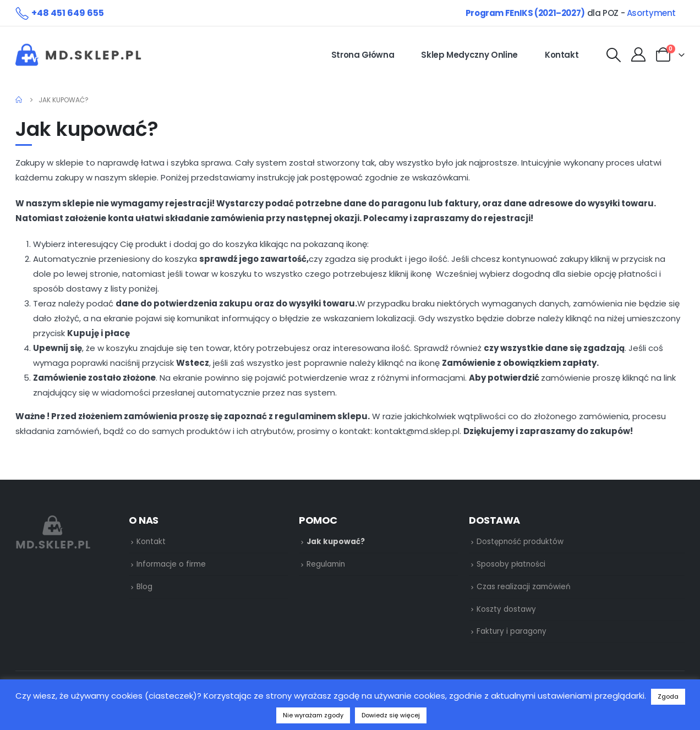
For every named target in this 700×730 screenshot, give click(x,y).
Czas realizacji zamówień (524, 587)
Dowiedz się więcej (391, 715)
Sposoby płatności (511, 564)
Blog (144, 587)
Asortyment (651, 13)
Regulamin (326, 564)
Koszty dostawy (506, 609)
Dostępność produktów (520, 542)
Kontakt (562, 55)
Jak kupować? (336, 542)
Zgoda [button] (668, 696)
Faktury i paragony (512, 631)
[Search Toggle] (613, 55)
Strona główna (363, 55)
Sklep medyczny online (469, 55)
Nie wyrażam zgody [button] (313, 715)
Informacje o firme (171, 564)
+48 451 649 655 (68, 13)
